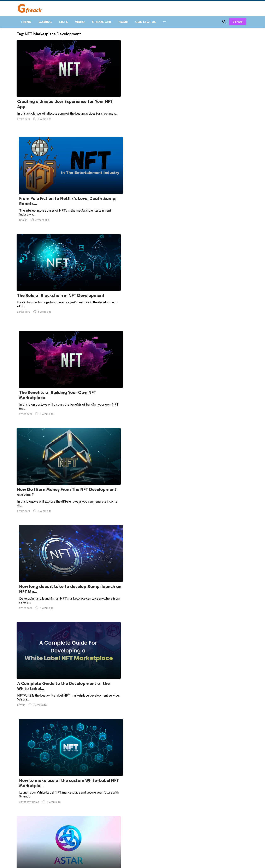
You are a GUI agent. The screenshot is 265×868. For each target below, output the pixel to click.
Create (238, 25)
